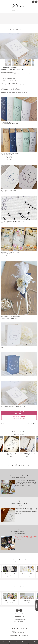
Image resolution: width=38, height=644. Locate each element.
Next (37, 46)
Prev (1, 46)
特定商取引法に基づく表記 (20, 621)
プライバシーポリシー (19, 623)
